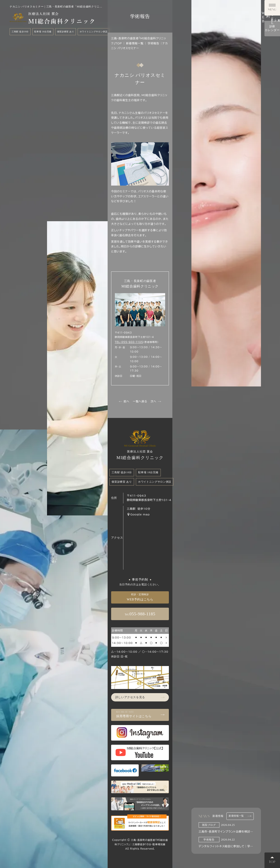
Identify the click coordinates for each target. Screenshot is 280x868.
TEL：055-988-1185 (129, 342)
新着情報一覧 (240, 816)
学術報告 (153, 43)
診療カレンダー (272, 132)
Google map (138, 514)
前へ (124, 402)
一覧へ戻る (140, 401)
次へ (156, 402)
